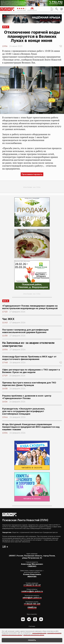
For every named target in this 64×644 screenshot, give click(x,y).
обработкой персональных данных (34, 635)
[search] (57, 9)
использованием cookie (39, 633)
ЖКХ (6, 27)
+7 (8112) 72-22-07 (32, 585)
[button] (61, 9)
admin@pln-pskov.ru (32, 598)
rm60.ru (32, 607)
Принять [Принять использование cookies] (32, 640)
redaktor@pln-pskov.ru (32, 591)
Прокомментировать (32, 174)
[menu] (52, 9)
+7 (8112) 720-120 (32, 604)
